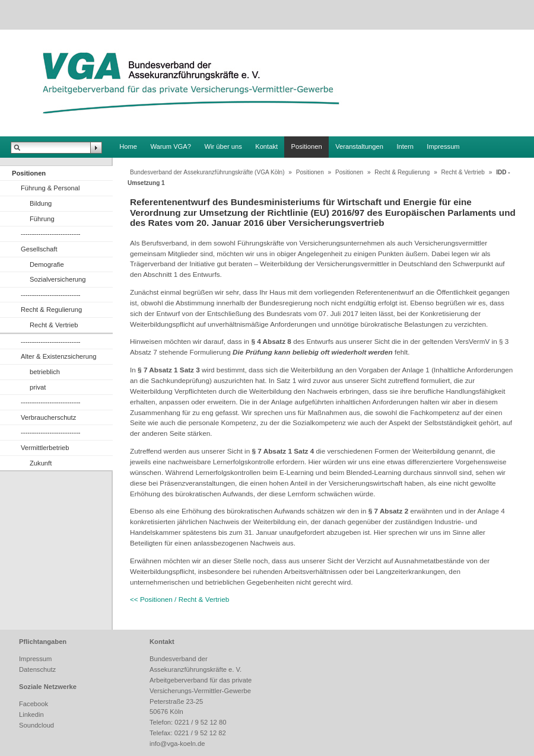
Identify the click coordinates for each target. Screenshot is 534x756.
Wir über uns (223, 146)
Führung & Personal (50, 188)
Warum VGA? (171, 146)
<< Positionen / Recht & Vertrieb (179, 599)
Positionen (307, 146)
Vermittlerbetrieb (45, 448)
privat (38, 387)
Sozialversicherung (58, 279)
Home (128, 146)
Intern (405, 146)
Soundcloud (36, 725)
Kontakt (266, 146)
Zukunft (41, 463)
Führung (42, 219)
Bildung (41, 203)
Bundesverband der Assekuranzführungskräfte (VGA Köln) (207, 172)
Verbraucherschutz (48, 417)
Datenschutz (37, 669)
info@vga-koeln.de (177, 744)
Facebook (34, 704)
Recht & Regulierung (51, 310)
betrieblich (45, 372)
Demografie (47, 264)
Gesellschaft (39, 249)
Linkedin (31, 714)
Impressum (443, 146)
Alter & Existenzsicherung (58, 356)
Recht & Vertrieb (54, 325)
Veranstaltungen (359, 146)
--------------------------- (51, 234)
